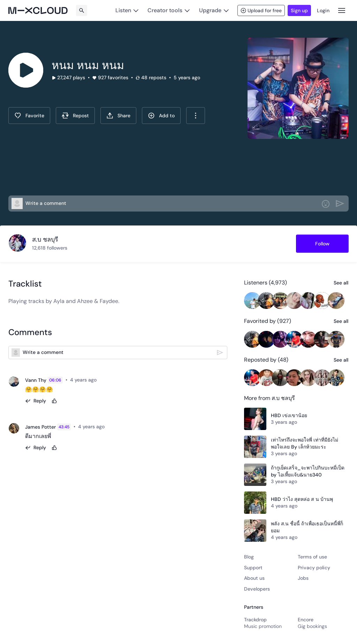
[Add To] (161, 116)
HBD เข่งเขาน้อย (289, 415)
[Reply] (36, 401)
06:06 (55, 380)
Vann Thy (36, 380)
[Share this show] (118, 116)
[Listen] (127, 10)
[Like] (54, 401)
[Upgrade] (214, 10)
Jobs (303, 578)
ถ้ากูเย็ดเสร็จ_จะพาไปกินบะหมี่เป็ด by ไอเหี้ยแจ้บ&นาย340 (308, 471)
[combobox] (196, 116)
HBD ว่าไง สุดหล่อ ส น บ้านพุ (302, 499)
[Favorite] (29, 116)
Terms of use (312, 557)
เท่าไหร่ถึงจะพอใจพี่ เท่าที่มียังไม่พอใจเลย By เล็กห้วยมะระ (305, 443)
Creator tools (165, 10)
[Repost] (75, 116)
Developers (257, 589)
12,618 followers (50, 248)
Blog (249, 557)
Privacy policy (314, 568)
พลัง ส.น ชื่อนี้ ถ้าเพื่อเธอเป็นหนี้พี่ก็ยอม (307, 527)
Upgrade (210, 10)
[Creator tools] (169, 10)
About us (254, 578)
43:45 (64, 427)
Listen (123, 10)
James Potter (40, 427)
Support (253, 568)
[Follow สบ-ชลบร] (322, 244)
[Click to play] (26, 70)
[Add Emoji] (326, 204)
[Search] (82, 10)
